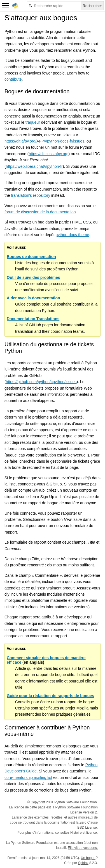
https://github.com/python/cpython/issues (41, 382)
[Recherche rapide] (54, 6)
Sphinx (83, 863)
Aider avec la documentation (33, 298)
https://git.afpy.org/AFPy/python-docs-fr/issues (44, 141)
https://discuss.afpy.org (48, 154)
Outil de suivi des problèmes (33, 277)
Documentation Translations (33, 319)
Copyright (38, 802)
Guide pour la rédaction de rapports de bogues (50, 696)
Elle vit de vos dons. (83, 848)
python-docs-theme (72, 235)
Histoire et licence (84, 833)
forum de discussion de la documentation (40, 212)
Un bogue (88, 858)
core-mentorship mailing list (28, 777)
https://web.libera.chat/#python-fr (34, 166)
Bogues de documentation (31, 257)
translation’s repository (31, 195)
